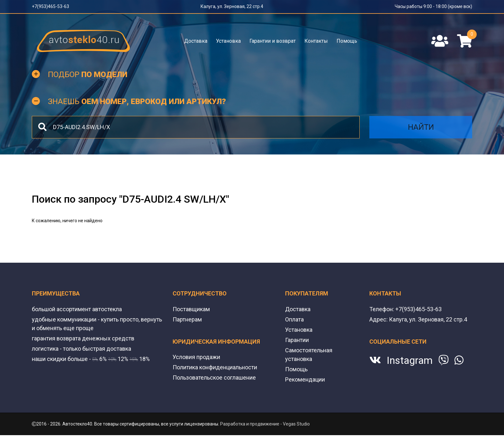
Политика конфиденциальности (215, 367)
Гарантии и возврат (273, 41)
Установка (228, 41)
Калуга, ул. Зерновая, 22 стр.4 (232, 6)
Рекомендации (305, 379)
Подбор (88, 75)
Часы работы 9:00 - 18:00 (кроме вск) (433, 6)
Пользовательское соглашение (214, 378)
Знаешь (137, 101)
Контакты (316, 41)
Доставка (196, 41)
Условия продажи (196, 357)
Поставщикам (191, 309)
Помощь (347, 41)
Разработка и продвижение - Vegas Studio (265, 424)
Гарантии (297, 340)
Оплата (294, 319)
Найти (421, 127)
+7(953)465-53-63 (50, 6)
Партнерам (187, 319)
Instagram (410, 360)
